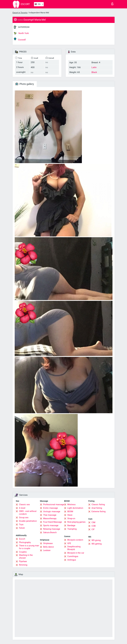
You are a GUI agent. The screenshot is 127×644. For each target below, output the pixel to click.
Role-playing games (76, 522)
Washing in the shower (26, 556)
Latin (94, 67)
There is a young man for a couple (29, 547)
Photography (25, 542)
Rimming (23, 565)
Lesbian (47, 550)
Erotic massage (51, 508)
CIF (93, 529)
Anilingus (72, 560)
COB (94, 526)
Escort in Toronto (20, 13)
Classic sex (24, 504)
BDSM (70, 511)
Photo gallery (25, 84)
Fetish (22, 528)
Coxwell (20, 39)
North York (21, 33)
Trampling (72, 529)
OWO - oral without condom (28, 513)
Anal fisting (97, 508)
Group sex (24, 517)
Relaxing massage (52, 529)
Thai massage (50, 515)
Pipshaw (23, 561)
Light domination (75, 508)
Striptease (48, 543)
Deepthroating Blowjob (74, 548)
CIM (93, 522)
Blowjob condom (75, 540)
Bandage (71, 525)
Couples (23, 552)
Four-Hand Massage (53, 522)
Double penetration (28, 521)
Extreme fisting (98, 511)
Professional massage (54, 504)
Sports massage (51, 525)
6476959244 (24, 27)
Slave (70, 515)
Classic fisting (98, 504)
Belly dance (48, 547)
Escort (22, 539)
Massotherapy (50, 518)
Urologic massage (52, 511)
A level (22, 508)
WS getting (97, 544)
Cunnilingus (73, 556)
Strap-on (71, 518)
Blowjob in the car (76, 553)
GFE (69, 543)
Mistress (71, 504)
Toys (21, 524)
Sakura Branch (50, 532)
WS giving (96, 540)
